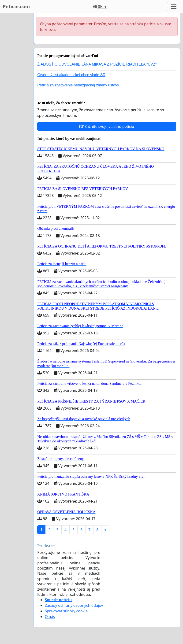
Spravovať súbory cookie (66, 611)
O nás (50, 617)
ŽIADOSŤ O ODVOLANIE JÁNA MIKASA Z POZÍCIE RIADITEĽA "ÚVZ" (97, 64)
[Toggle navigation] (174, 7)
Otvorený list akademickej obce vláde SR (71, 75)
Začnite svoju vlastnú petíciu (107, 126)
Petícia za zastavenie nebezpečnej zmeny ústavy (78, 85)
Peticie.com (16, 6)
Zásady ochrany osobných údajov (74, 605)
